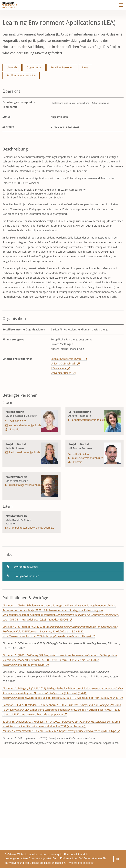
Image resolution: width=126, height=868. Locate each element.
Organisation (34, 67)
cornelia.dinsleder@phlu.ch (25, 425)
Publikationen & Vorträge (21, 75)
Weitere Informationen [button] (81, 863)
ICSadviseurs (58, 368)
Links (85, 67)
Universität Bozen (61, 373)
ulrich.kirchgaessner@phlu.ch (26, 485)
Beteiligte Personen (62, 67)
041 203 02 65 (18, 421)
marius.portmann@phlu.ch (88, 458)
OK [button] (117, 859)
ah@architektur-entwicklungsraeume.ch (32, 528)
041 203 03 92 (81, 454)
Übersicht (12, 67)
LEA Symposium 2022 (26, 576)
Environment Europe (26, 567)
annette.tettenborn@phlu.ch (89, 420)
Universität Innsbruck (63, 364)
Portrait (14, 430)
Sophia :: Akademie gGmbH (67, 359)
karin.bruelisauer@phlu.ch (24, 452)
